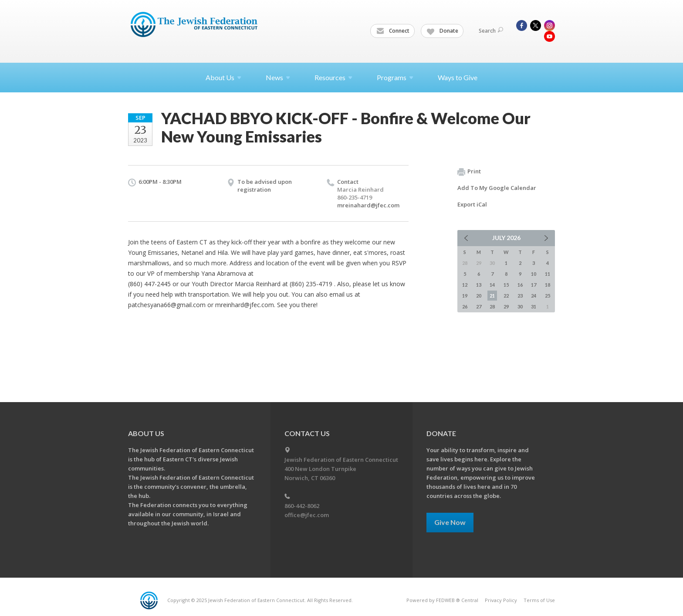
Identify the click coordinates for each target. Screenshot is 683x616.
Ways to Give (458, 77)
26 (465, 306)
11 (548, 274)
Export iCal (472, 204)
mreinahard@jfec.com (368, 205)
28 (492, 306)
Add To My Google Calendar (497, 188)
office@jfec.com (307, 515)
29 (506, 306)
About (223, 77)
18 (548, 285)
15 (506, 285)
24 (534, 296)
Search (491, 31)
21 (492, 296)
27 (479, 306)
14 (492, 285)
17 (534, 285)
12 (465, 285)
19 (465, 296)
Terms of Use (539, 600)
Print (469, 172)
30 (520, 306)
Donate (443, 31)
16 (520, 285)
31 (534, 306)
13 (479, 285)
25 (548, 296)
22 (506, 296)
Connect (393, 31)
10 (534, 274)
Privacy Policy (501, 600)
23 (520, 296)
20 (479, 296)
